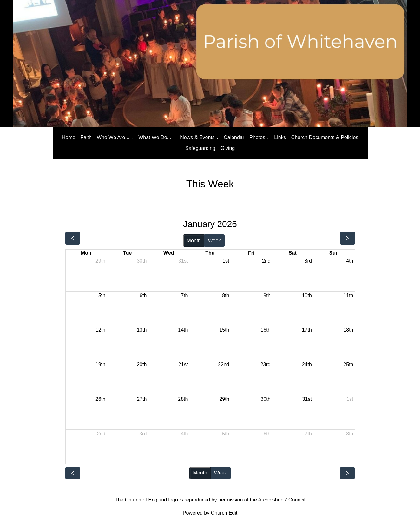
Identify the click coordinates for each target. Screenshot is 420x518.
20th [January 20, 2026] (142, 364)
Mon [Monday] (86, 253)
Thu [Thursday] (210, 253)
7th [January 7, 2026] (184, 296)
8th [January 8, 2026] (226, 296)
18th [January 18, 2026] (348, 330)
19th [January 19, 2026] (100, 364)
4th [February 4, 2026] (184, 434)
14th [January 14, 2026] (183, 330)
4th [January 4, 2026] (350, 261)
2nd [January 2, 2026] (266, 261)
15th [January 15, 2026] (224, 330)
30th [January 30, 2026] (266, 399)
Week (215, 241)
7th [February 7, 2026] (308, 434)
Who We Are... (113, 137)
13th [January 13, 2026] (142, 330)
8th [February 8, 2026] (350, 434)
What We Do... (155, 137)
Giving (228, 148)
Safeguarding (200, 148)
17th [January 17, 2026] (307, 330)
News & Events (197, 137)
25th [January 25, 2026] (348, 364)
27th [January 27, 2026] (142, 399)
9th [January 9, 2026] (267, 296)
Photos (257, 137)
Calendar (234, 137)
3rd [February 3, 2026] (143, 434)
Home (69, 137)
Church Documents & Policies (325, 137)
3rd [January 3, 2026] (308, 261)
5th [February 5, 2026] (226, 434)
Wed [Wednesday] (169, 253)
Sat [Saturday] (293, 253)
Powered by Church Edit (210, 513)
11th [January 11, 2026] (348, 296)
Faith (86, 137)
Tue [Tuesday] (127, 253)
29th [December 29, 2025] (100, 261)
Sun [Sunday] (334, 253)
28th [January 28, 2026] (183, 399)
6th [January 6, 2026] (143, 296)
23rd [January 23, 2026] (266, 364)
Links (280, 137)
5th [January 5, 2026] (102, 296)
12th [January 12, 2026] (100, 330)
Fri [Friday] (251, 253)
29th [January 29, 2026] (224, 399)
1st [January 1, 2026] (226, 261)
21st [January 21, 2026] (183, 364)
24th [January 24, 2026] (307, 364)
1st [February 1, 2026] (350, 399)
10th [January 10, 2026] (307, 296)
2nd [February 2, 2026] (101, 434)
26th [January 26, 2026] (100, 399)
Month (194, 241)
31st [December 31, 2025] (183, 261)
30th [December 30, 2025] (142, 261)
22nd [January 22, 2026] (224, 364)
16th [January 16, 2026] (266, 330)
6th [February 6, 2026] (267, 434)
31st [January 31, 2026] (307, 399)
